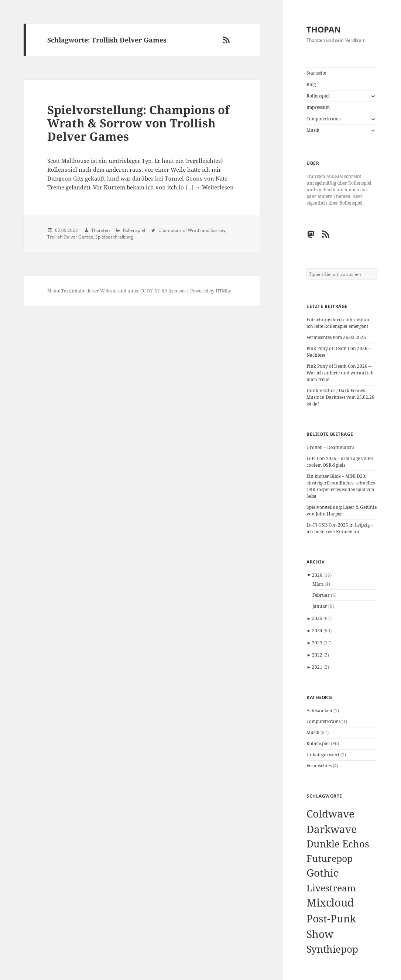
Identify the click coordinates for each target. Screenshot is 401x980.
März (318, 584)
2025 (317, 618)
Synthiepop (332, 949)
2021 (317, 667)
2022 (317, 655)
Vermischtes (319, 766)
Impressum (318, 107)
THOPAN (324, 29)
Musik (313, 130)
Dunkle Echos (338, 844)
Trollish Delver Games (70, 237)
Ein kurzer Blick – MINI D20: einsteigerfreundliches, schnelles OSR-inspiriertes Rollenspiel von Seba (341, 486)
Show (320, 934)
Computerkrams (323, 119)
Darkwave (332, 829)
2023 (317, 643)
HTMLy (223, 291)
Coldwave (330, 814)
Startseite (316, 73)
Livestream (331, 888)
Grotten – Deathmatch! (330, 447)
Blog (311, 84)
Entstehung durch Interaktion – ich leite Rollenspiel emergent (340, 323)
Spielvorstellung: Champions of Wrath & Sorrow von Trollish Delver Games (138, 123)
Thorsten (100, 230)
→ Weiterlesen (214, 187)
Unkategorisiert (323, 755)
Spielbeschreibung (114, 237)
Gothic (323, 873)
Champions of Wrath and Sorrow (192, 230)
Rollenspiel (318, 96)
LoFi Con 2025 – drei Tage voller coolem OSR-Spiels (340, 462)
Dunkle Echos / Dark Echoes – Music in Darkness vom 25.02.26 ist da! (340, 397)
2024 (317, 631)
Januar (320, 606)
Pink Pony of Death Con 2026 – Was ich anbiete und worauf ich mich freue (340, 373)
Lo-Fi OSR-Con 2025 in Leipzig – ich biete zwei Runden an (340, 528)
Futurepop (330, 858)
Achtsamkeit (319, 711)
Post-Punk (331, 918)
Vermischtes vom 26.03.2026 (336, 337)
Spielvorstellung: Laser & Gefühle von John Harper (342, 510)
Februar (321, 595)
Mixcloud (330, 902)
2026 (317, 575)
